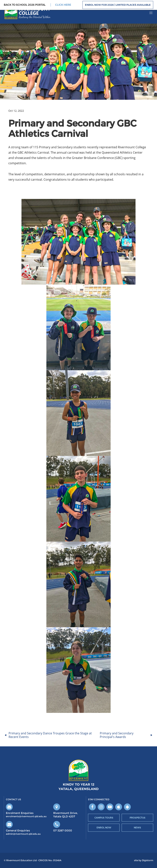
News (137, 828)
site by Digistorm (144, 860)
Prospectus (138, 818)
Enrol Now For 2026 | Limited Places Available (118, 5)
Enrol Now (104, 828)
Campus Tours (104, 818)
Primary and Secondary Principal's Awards (117, 735)
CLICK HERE (63, 5)
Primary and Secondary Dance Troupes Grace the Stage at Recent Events (50, 735)
